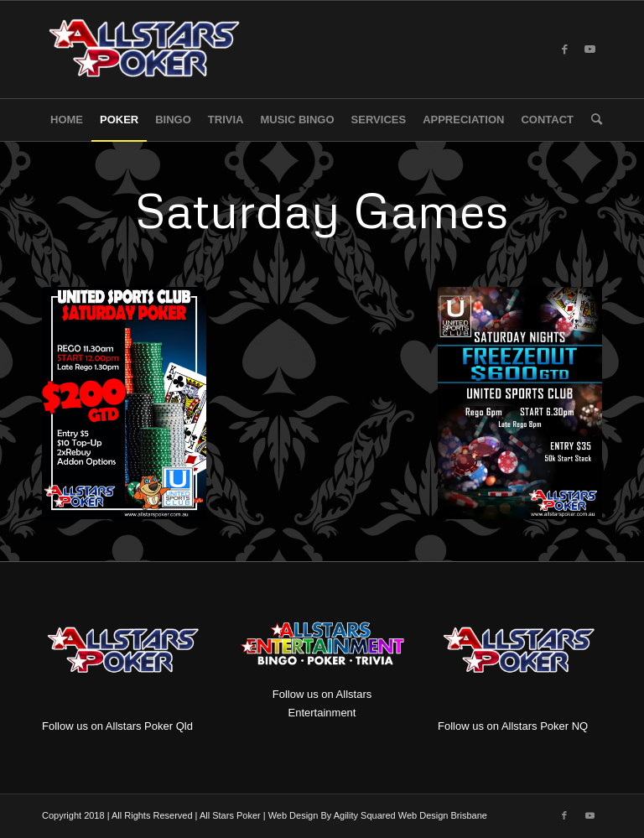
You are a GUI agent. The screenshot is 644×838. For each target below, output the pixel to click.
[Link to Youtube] (589, 49)
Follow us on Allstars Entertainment (322, 665)
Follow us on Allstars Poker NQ (513, 726)
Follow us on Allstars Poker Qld (117, 726)
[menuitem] (67, 120)
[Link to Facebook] (564, 49)
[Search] (592, 120)
